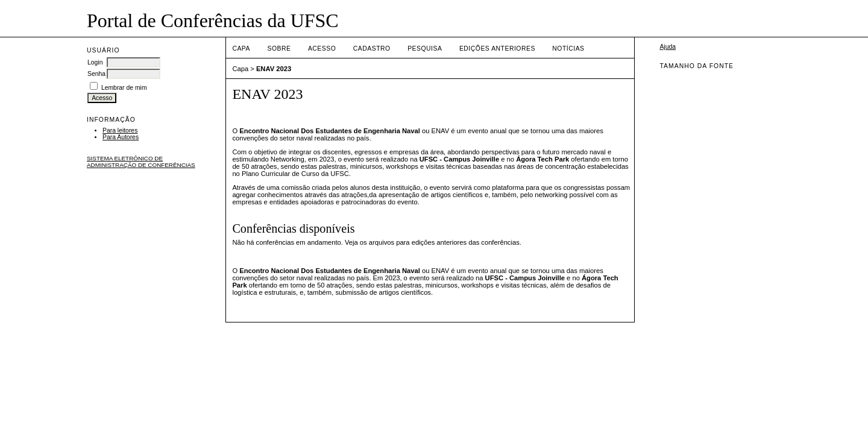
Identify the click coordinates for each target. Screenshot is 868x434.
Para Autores (121, 137)
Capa (241, 49)
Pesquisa (425, 49)
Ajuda (668, 47)
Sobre (279, 49)
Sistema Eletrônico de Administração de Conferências (141, 162)
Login (95, 62)
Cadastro (372, 49)
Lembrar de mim (124, 88)
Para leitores (120, 131)
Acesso (322, 49)
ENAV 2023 (274, 69)
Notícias (568, 49)
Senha (96, 74)
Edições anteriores (497, 49)
